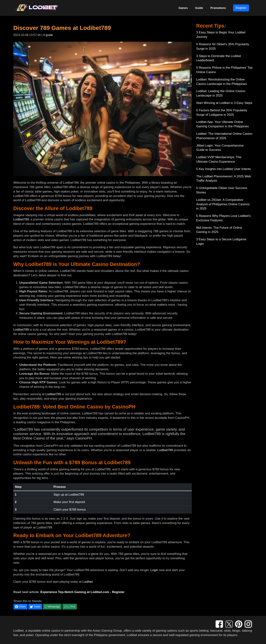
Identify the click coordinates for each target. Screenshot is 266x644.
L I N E (70, 607)
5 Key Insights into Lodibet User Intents (224, 169)
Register (241, 8)
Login (154, 570)
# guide (48, 35)
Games (183, 8)
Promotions (218, 8)
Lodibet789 (21, 219)
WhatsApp (52, 607)
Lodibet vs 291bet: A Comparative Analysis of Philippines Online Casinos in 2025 (223, 204)
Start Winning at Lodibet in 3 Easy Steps (224, 103)
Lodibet (88, 582)
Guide (199, 8)
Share (20, 607)
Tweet (35, 607)
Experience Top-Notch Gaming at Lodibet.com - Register (82, 592)
